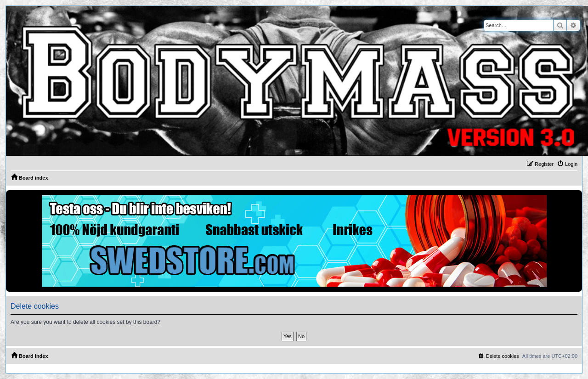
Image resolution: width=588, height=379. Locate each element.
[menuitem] (567, 164)
